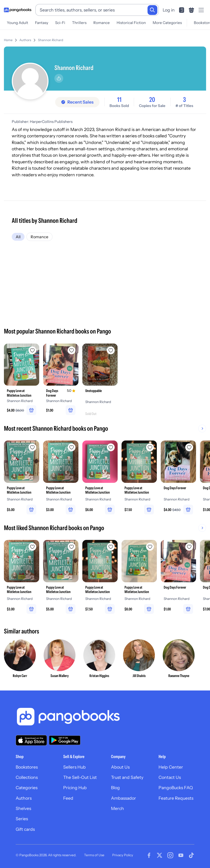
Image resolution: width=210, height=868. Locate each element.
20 (152, 100)
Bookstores (27, 767)
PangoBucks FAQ (176, 788)
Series (22, 819)
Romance (102, 23)
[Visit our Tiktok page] (191, 855)
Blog (115, 788)
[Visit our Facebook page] (149, 855)
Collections (27, 777)
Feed (68, 798)
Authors (25, 40)
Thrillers (79, 23)
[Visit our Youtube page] (181, 855)
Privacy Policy (123, 855)
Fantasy (42, 23)
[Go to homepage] (18, 10)
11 (119, 100)
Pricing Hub (75, 788)
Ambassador (124, 798)
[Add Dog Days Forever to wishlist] (72, 350)
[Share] (59, 78)
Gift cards (25, 829)
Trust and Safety (127, 777)
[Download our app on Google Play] (65, 740)
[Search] (152, 10)
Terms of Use (94, 855)
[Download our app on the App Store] (31, 740)
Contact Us (170, 777)
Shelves (23, 808)
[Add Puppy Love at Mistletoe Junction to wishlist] (32, 350)
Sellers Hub (74, 767)
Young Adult (18, 23)
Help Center (171, 767)
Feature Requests (176, 798)
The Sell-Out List (80, 777)
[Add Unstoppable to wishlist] (111, 350)
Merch (117, 808)
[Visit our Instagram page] (170, 855)
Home (8, 40)
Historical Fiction (131, 23)
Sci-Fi (60, 23)
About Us (120, 767)
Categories (27, 788)
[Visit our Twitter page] (160, 855)
